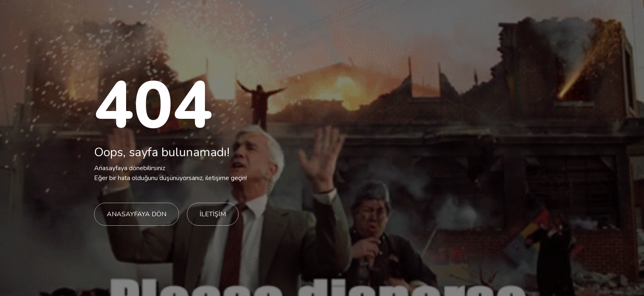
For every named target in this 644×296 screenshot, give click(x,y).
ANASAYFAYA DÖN (137, 214)
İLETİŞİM (213, 214)
